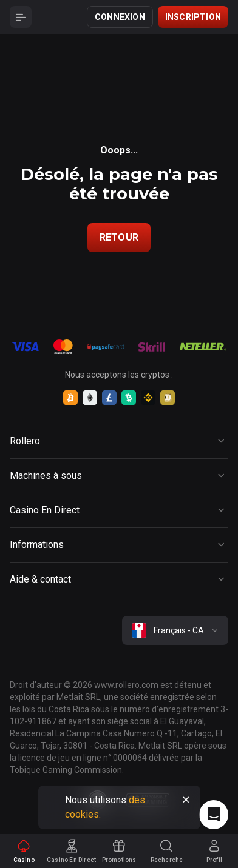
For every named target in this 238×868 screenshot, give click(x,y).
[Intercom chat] (214, 815)
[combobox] (175, 630)
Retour (119, 237)
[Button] (21, 17)
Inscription (193, 17)
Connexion (120, 17)
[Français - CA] (175, 630)
